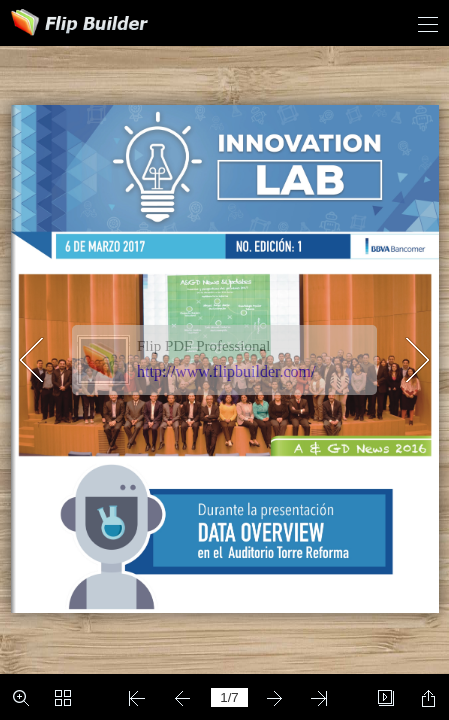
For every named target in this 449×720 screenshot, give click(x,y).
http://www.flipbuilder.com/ (226, 371)
